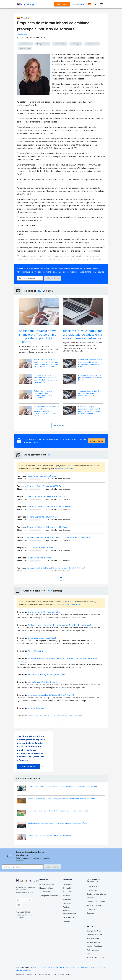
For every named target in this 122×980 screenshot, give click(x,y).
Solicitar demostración (65, 469)
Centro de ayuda (62, 975)
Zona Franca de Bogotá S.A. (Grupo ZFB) (46, 675)
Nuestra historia (46, 888)
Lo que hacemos (46, 884)
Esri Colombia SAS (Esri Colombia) (44, 682)
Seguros (90, 913)
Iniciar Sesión (79, 4)
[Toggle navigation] (102, 4)
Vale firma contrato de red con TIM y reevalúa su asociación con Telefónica (60, 811)
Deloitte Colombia (36, 708)
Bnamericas (22, 35)
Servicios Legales (94, 906)
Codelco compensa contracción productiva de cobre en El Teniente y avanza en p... (63, 787)
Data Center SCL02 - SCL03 (40, 548)
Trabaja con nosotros (49, 896)
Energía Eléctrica (94, 931)
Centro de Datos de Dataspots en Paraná (46, 496)
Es (91, 4)
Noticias (67, 896)
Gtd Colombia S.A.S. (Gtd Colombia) (44, 612)
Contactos (68, 892)
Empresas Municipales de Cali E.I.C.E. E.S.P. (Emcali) (51, 695)
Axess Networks (36, 651)
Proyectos (68, 884)
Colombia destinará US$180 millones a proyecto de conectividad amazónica (90, 393)
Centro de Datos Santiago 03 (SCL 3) (44, 486)
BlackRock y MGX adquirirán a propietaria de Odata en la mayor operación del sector (83, 335)
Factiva (66, 907)
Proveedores (92, 890)
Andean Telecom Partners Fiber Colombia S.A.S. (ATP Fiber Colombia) (59, 625)
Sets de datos (69, 917)
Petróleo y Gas (93, 939)
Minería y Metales (94, 935)
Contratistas (92, 886)
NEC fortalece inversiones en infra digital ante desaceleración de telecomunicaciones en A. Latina (47, 411)
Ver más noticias (61, 425)
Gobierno (91, 909)
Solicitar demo (62, 4)
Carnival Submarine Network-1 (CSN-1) (44, 517)
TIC (39, 291)
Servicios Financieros (96, 902)
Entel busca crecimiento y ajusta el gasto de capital (49, 835)
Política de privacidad (45, 975)
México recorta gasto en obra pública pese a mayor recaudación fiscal (58, 823)
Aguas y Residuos (94, 946)
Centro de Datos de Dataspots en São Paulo (47, 527)
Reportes (67, 903)
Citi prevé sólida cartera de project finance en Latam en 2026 (90, 378)
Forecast (67, 899)
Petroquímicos (93, 950)
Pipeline (66, 921)
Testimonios (45, 892)
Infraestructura (93, 942)
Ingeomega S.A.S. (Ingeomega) (42, 638)
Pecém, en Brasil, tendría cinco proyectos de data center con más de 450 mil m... (62, 799)
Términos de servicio (25, 975)
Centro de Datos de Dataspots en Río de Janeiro (49, 507)
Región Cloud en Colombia (39, 558)
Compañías (68, 888)
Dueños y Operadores (96, 894)
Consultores (92, 898)
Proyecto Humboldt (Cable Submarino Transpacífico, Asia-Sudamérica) (59, 537)
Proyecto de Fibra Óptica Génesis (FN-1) (45, 476)
